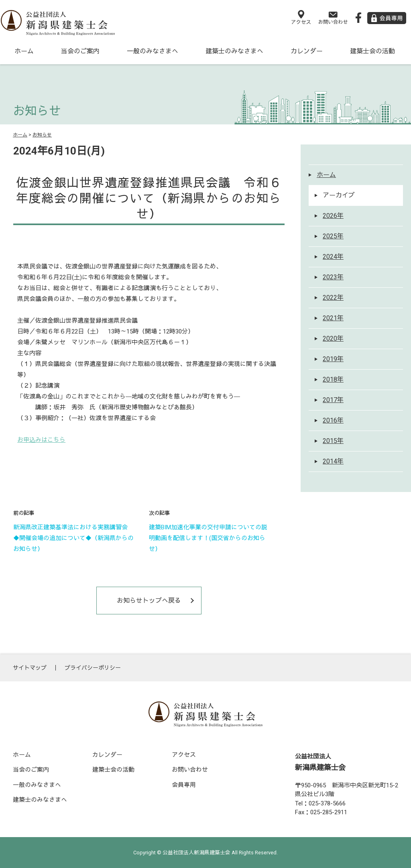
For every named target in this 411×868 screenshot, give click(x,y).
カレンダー (307, 51)
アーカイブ (339, 195)
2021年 (333, 318)
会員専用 (184, 785)
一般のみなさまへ (153, 51)
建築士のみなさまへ (234, 51)
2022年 (333, 298)
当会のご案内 (80, 51)
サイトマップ (30, 668)
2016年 (333, 420)
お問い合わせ (190, 770)
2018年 (333, 379)
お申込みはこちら (41, 440)
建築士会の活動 (372, 51)
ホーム (24, 51)
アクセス (184, 755)
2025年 (333, 236)
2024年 (333, 257)
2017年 (333, 400)
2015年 (333, 441)
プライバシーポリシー (93, 668)
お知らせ (42, 135)
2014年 (333, 461)
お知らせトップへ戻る (149, 601)
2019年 (333, 359)
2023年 (333, 277)
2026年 (333, 216)
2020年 (333, 338)
